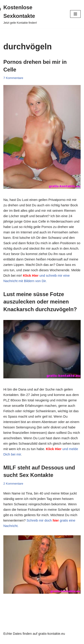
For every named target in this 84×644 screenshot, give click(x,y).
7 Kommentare (13, 78)
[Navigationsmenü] (75, 14)
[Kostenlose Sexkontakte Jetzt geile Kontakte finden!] (33, 14)
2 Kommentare (13, 484)
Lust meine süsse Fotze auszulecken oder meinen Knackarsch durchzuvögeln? (40, 302)
